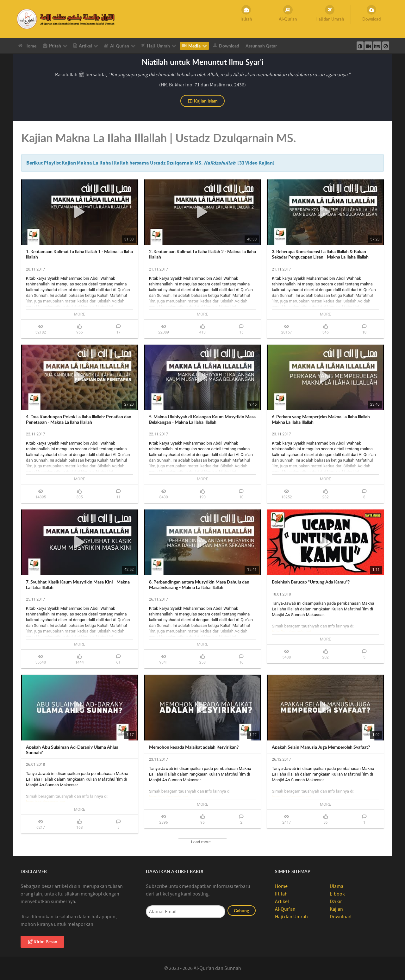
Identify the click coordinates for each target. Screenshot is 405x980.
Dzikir (336, 902)
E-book (337, 894)
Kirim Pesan (42, 942)
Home (281, 886)
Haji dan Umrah (291, 917)
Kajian (336, 909)
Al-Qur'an (285, 909)
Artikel (282, 902)
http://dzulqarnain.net (292, 632)
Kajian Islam (203, 101)
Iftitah (281, 894)
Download (341, 917)
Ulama (336, 886)
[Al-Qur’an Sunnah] (67, 19)
